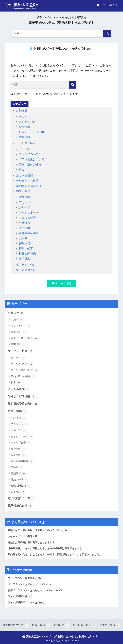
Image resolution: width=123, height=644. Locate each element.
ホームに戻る (62, 283)
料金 (22, 170)
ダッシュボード (29, 213)
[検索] (107, 33)
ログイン (113, 5)
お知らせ (22, 110)
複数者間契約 (27, 254)
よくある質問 (25, 176)
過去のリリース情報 (32, 132)
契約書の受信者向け (29, 186)
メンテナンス (27, 122)
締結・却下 (26, 249)
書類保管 (25, 243)
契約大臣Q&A (22, 5)
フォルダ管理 (27, 218)
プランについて (29, 154)
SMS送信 (25, 197)
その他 (23, 117)
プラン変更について (32, 159)
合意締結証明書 (29, 233)
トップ (101, 5)
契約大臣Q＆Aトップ (37, 636)
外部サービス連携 (27, 181)
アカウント (26, 202)
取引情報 (25, 228)
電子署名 (25, 259)
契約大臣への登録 (30, 165)
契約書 (23, 238)
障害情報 (25, 137)
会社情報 (25, 223)
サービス (25, 149)
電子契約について (27, 265)
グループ (25, 207)
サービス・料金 (26, 143)
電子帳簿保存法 (26, 270)
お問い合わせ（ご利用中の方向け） (77, 636)
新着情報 (25, 127)
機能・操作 (23, 191)
